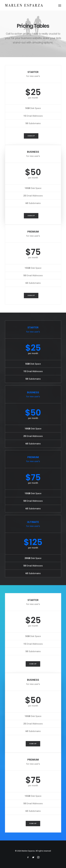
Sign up (31, 136)
